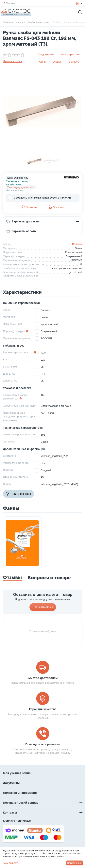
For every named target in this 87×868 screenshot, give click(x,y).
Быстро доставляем (43, 678)
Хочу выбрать (11, 863)
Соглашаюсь (75, 863)
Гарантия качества (43, 709)
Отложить (29, 207)
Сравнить (56, 207)
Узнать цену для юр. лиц (21, 187)
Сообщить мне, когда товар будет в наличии (39, 198)
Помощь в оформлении (43, 744)
